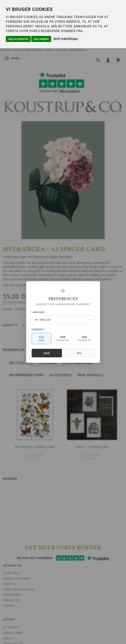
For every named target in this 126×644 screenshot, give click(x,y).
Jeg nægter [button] (41, 39)
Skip (79, 353)
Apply (47, 353)
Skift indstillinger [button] (66, 39)
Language (38, 312)
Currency (38, 330)
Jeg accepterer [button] (18, 39)
